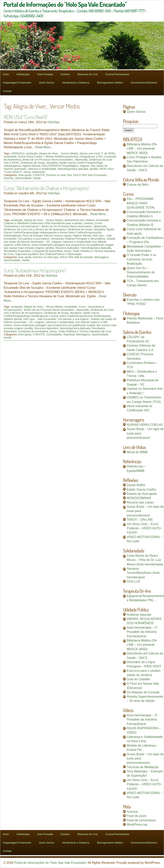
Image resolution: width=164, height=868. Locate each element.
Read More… (45, 147)
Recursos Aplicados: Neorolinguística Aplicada (83, 248)
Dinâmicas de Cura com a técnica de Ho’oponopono (35, 229)
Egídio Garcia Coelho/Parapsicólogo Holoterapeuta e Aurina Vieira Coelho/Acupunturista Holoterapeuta (59, 232)
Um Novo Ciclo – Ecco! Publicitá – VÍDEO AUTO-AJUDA (144, 528)
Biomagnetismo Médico (110, 83)
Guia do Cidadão (138, 679)
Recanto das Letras (140, 502)
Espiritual (69, 334)
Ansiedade (10, 157)
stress (27, 172)
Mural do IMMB (137, 452)
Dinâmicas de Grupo (33, 163)
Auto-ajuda (25, 175)
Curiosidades (54, 334)
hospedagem (70, 166)
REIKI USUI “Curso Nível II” (26, 117)
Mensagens (101, 257)
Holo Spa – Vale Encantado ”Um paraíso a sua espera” (56, 319)
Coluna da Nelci (138, 185)
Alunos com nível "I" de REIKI (97, 153)
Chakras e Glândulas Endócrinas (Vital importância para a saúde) (43, 223)
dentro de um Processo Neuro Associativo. (48, 160)
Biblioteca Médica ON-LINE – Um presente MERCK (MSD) (142, 149)
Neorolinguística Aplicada (73, 169)
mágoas (84, 166)
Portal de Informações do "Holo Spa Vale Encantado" (51, 863)
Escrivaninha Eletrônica (144, 83)
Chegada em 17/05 (91, 157)
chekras (89, 223)
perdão (94, 169)
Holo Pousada (45, 74)
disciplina (52, 163)
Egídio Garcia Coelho (141, 490)
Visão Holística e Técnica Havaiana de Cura (85, 331)
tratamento (39, 172)
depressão (81, 160)
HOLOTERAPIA (51, 166)
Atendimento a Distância (76, 83)
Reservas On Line (88, 74)
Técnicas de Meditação (143, 767)
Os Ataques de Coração (143, 692)
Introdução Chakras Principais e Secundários (78, 239)
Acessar (132, 812)
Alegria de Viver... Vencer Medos (58, 153)
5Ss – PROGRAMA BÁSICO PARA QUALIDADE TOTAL (141, 203)
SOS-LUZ (133, 581)
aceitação (32, 153)
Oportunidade (23, 178)
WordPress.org (137, 825)
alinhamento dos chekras (80, 220)
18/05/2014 (18, 153)
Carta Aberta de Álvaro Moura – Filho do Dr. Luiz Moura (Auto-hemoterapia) (145, 560)
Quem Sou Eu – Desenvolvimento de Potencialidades (141, 272)
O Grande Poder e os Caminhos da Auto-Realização (141, 259)
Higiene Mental (31, 166)
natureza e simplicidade (42, 169)
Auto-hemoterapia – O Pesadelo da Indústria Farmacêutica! (142, 632)
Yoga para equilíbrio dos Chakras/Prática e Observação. (49, 254)
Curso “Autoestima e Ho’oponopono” (35, 270)
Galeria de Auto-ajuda (142, 494)
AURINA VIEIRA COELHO (145, 425)
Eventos (65, 74)
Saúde (37, 178)
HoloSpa (53, 122)
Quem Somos (47, 83)
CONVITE (39, 175)
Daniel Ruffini (136, 485)
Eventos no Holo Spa (59, 175)
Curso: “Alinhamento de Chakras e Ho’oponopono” (47, 188)
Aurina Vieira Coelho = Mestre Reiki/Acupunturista (48, 157)
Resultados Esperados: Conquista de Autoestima (33, 251)
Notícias (9, 178)
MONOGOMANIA (139, 498)
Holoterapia (23, 74)
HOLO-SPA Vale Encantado (90, 175)
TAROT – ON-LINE (140, 520)
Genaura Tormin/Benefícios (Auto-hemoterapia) (144, 573)
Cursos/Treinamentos (117, 74)
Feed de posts (136, 816)
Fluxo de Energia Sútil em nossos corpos (47, 236)
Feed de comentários (141, 820)
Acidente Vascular (139, 615)
